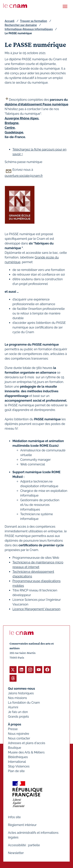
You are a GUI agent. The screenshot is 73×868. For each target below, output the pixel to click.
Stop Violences (19, 766)
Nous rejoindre (18, 734)
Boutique (15, 748)
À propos (15, 724)
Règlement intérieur (22, 825)
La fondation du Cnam (24, 703)
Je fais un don (18, 712)
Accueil (10, 21)
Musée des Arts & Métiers (26, 752)
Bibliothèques (18, 757)
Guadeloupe (14, 132)
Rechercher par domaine (21, 25)
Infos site (14, 817)
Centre (10, 128)
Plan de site (16, 771)
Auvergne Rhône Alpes (22, 118)
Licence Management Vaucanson (36, 609)
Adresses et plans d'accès (27, 743)
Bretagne (12, 123)
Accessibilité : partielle (24, 845)
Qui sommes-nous (22, 689)
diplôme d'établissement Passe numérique (36, 104)
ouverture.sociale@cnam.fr (24, 176)
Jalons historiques (21, 693)
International (17, 762)
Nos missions (17, 698)
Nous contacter (19, 738)
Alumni (13, 707)
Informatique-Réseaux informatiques (29, 29)
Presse (13, 729)
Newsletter (16, 853)
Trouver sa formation (34, 21)
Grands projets (18, 717)
